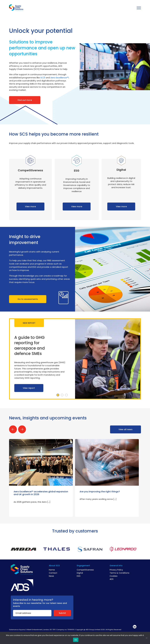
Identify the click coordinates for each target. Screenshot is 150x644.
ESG (79, 576)
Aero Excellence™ (59, 78)
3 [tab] (66, 395)
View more (30, 207)
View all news (125, 429)
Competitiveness (85, 570)
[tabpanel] (75, 359)
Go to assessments (28, 299)
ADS (112, 579)
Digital (80, 573)
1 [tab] (58, 395)
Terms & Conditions (119, 573)
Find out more (25, 100)
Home (52, 570)
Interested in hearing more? (33, 600)
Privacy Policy (116, 570)
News (51, 576)
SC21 (43, 78)
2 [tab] (62, 395)
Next (22, 429)
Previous (13, 429)
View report (29, 388)
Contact (53, 573)
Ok (76, 640)
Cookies (114, 576)
